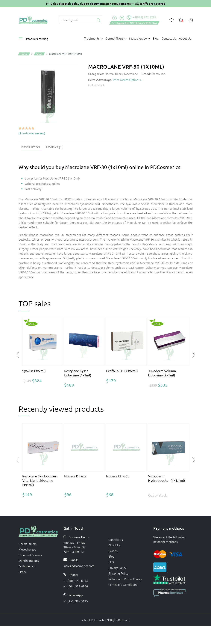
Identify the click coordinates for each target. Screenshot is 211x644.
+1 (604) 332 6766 (76, 586)
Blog (156, 38)
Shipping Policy (118, 573)
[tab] (31, 147)
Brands (113, 551)
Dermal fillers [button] (114, 38)
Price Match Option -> (127, 80)
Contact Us (169, 38)
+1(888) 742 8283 (142, 18)
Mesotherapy (27, 549)
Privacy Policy (117, 568)
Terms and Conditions (123, 584)
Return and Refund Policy (125, 579)
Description (31, 147)
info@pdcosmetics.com (79, 566)
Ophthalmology (29, 560)
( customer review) (32, 133)
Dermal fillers (114, 74)
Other (22, 572)
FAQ (111, 562)
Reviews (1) (54, 147)
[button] (194, 460)
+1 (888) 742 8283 (76, 580)
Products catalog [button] (37, 39)
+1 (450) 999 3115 (76, 601)
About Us (185, 38)
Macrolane (131, 74)
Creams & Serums (30, 555)
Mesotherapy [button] (138, 38)
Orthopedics (27, 566)
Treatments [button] (92, 38)
